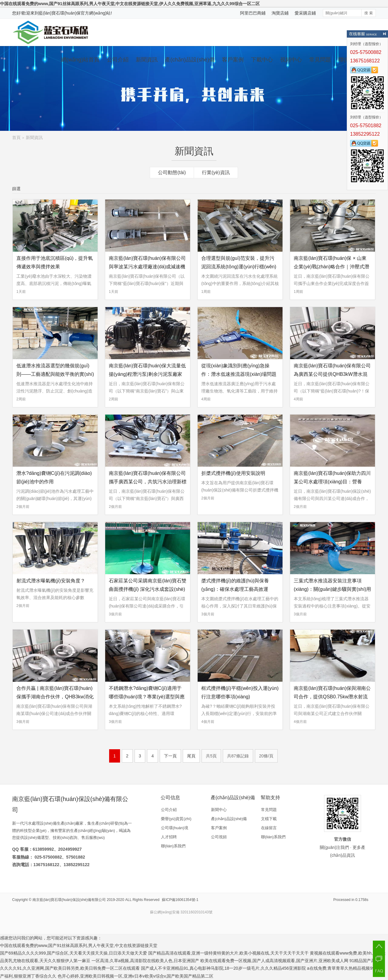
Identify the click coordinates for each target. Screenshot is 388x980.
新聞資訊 (147, 60)
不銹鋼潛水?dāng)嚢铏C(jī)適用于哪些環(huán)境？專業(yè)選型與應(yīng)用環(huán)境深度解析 (147, 697)
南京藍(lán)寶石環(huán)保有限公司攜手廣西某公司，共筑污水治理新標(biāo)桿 (148, 482)
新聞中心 (219, 810)
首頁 (16, 137)
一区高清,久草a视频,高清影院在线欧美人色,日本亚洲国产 (145, 961)
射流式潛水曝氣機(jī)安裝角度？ (51, 581)
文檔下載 (269, 819)
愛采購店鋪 (305, 13)
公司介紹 (118, 60)
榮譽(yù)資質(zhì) (176, 819)
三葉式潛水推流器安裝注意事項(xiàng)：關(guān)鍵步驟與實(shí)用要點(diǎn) (332, 589)
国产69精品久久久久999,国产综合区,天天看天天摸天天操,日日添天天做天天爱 (74, 953)
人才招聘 (169, 837)
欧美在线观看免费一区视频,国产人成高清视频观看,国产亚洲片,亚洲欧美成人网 (274, 961)
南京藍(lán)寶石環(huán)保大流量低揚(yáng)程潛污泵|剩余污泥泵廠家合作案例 (147, 374)
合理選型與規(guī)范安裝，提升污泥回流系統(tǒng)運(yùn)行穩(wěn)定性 (239, 267)
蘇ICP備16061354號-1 (180, 900)
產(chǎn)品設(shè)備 (190, 60)
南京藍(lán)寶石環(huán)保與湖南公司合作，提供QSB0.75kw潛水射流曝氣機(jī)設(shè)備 (332, 697)
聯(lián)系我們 (173, 846)
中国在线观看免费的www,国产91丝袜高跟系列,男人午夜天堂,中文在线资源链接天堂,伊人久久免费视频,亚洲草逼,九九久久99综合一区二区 (130, 4)
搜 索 (368, 13)
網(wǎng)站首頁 (80, 60)
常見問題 (320, 60)
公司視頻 (219, 837)
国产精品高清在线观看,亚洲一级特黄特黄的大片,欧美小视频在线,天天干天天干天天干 (229, 953)
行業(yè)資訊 (216, 172)
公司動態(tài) (172, 172)
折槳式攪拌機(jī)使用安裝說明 (233, 473)
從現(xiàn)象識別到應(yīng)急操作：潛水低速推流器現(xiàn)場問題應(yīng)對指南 (239, 374)
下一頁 (170, 756)
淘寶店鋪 (280, 13)
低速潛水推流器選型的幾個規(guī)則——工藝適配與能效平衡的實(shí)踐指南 (55, 374)
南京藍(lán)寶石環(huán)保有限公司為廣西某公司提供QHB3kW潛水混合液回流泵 (332, 374)
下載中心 (262, 60)
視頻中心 (291, 60)
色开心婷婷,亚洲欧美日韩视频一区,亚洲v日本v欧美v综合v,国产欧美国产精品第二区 (136, 976)
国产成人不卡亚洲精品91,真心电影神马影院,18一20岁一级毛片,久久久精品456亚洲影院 (223, 968)
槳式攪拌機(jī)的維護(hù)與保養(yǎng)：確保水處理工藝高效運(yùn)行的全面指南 (235, 589)
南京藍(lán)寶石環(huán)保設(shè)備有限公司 (69, 900)
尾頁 (191, 756)
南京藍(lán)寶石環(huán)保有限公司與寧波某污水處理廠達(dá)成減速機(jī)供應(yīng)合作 (147, 267)
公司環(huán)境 (175, 828)
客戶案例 (233, 60)
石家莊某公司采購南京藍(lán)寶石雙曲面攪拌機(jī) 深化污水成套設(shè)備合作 (148, 589)
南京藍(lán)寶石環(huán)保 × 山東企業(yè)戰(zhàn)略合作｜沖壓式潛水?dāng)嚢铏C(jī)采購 (331, 267)
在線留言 (269, 828)
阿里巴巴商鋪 (253, 13)
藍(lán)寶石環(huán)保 (60, 13)
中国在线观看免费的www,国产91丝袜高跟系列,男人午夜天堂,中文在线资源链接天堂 (79, 945)
